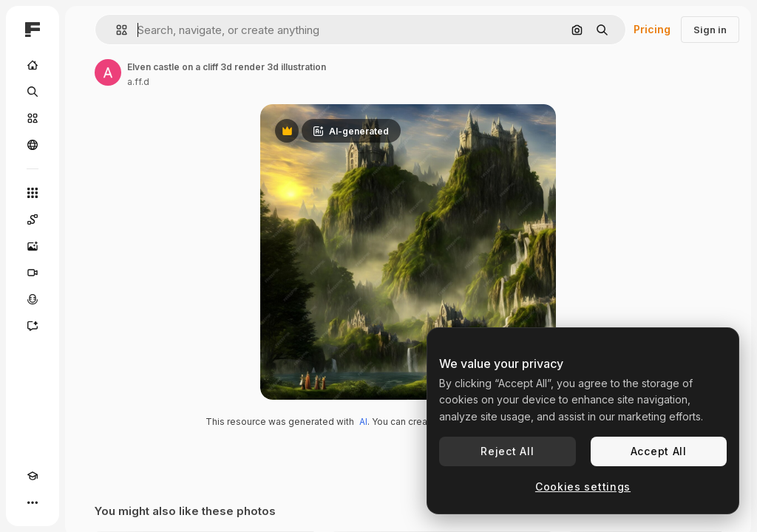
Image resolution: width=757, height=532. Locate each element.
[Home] (33, 65)
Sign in (710, 30)
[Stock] (33, 118)
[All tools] (33, 193)
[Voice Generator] (33, 299)
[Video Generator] (33, 273)
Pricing (652, 29)
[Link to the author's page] (108, 72)
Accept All (659, 451)
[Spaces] (33, 219)
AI (363, 422)
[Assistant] (33, 326)
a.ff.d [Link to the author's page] (138, 82)
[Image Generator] (33, 246)
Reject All (507, 451)
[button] (116, 30)
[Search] (33, 92)
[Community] (33, 145)
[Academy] (33, 476)
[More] (33, 502)
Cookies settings (583, 487)
